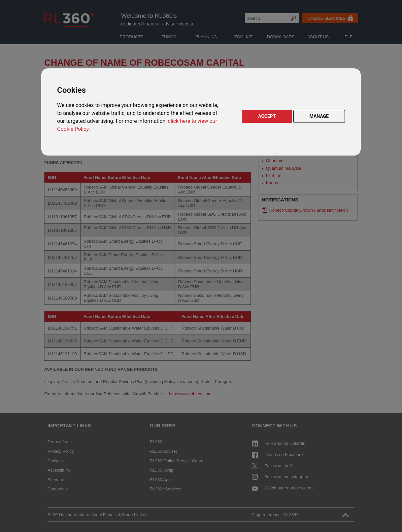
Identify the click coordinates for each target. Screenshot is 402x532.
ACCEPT (267, 116)
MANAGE (319, 116)
